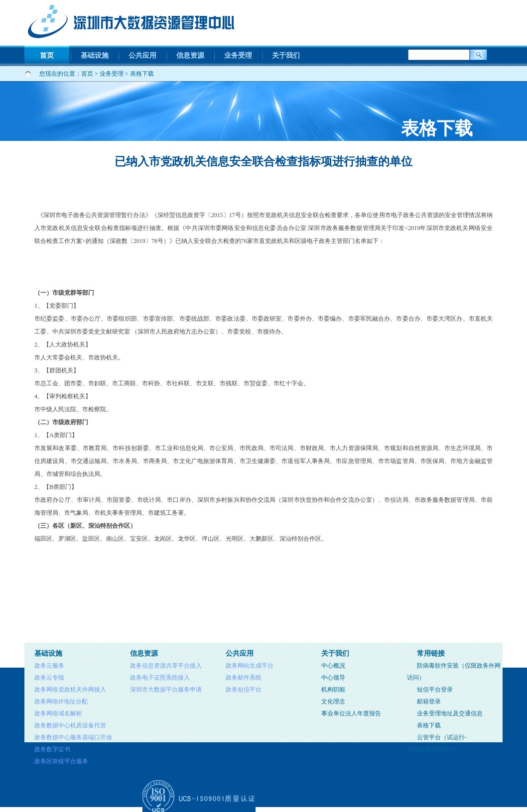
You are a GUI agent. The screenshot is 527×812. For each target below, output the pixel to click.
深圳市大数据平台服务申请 (166, 690)
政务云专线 (49, 678)
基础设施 (95, 56)
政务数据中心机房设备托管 (70, 725)
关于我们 (286, 56)
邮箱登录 (429, 701)
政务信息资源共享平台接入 (166, 666)
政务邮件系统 (244, 678)
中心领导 (333, 678)
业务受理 (238, 56)
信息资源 (190, 56)
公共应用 (142, 56)
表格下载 (142, 74)
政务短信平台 (244, 690)
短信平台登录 (435, 690)
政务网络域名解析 (58, 713)
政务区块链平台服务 (61, 761)
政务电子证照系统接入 (160, 678)
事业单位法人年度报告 (351, 713)
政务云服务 (49, 666)
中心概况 (333, 666)
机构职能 (333, 690)
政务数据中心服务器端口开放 (73, 737)
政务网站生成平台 (250, 666)
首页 (47, 56)
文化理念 (333, 701)
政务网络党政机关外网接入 (70, 690)
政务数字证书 (52, 749)
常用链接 (431, 653)
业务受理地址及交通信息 (450, 713)
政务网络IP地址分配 (61, 701)
